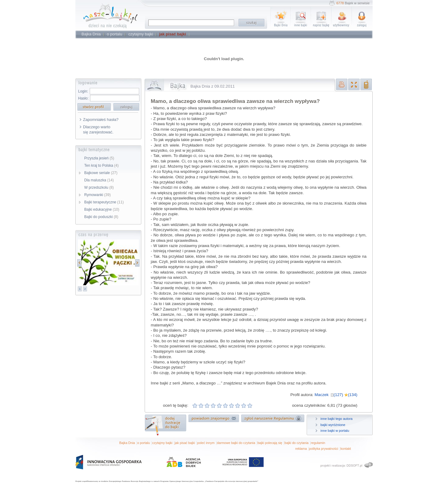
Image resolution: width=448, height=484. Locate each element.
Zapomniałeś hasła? (101, 120)
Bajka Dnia (127, 443)
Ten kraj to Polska (101, 166)
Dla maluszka (99, 180)
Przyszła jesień (99, 158)
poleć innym (206, 443)
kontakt (346, 449)
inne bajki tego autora (336, 419)
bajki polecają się (270, 443)
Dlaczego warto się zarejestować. (98, 129)
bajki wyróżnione (333, 425)
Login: (83, 91)
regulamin (318, 443)
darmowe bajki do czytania (236, 443)
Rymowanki (98, 195)
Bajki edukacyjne (102, 209)
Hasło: (83, 98)
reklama (301, 449)
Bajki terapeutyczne (104, 202)
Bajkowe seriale (101, 173)
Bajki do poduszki (101, 217)
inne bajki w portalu (335, 431)
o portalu (144, 443)
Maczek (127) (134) (336, 395)
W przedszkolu (99, 187)
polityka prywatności (324, 449)
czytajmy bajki (162, 443)
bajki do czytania (296, 443)
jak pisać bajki (185, 443)
